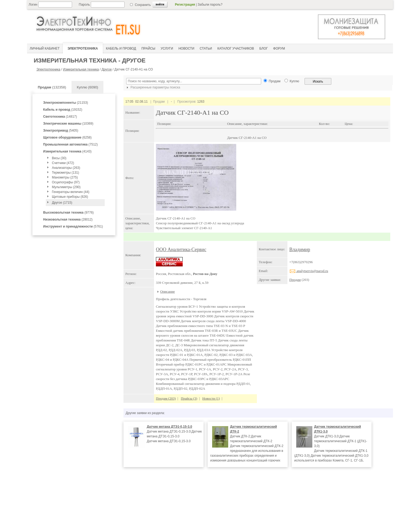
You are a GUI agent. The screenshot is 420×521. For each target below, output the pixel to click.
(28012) (68, 219)
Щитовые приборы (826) (70, 197)
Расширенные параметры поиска (153, 87)
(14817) (60, 117)
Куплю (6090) (88, 87)
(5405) (61, 131)
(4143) (67, 151)
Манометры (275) (65, 177)
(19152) (63, 110)
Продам (295, 280)
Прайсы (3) (189, 398)
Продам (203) (166, 398)
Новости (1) (211, 398)
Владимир (300, 250)
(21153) (65, 103)
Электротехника (48, 69)
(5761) (73, 226)
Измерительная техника (81, 69)
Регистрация (185, 5)
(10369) (68, 124)
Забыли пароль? (210, 5)
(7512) (70, 144)
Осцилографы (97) (66, 182)
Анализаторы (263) (66, 168)
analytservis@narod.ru (309, 271)
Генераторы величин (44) (71, 192)
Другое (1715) (62, 203)
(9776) (68, 213)
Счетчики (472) (63, 163)
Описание (168, 291)
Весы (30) (59, 158)
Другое (107, 69)
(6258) (67, 137)
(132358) (52, 87)
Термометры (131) (66, 173)
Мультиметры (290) (66, 187)
